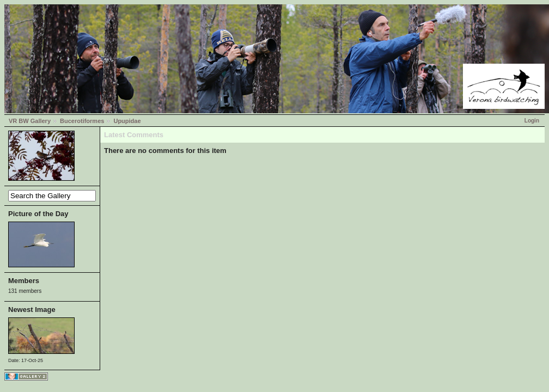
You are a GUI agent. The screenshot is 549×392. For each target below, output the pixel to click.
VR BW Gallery (30, 121)
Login (532, 121)
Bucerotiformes (82, 121)
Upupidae (127, 121)
